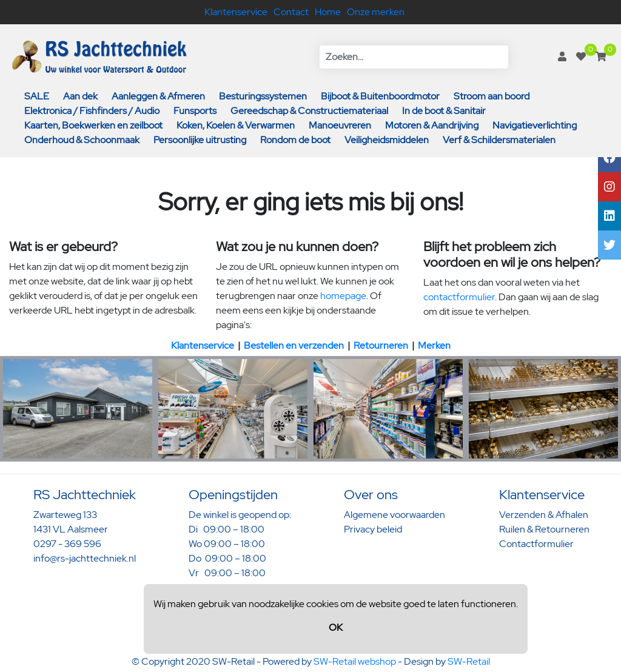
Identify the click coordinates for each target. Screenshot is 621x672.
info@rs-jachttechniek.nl (85, 558)
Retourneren (381, 345)
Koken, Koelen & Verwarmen (236, 125)
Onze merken (376, 12)
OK (336, 627)
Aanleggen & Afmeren (158, 96)
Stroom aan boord (492, 96)
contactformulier (459, 297)
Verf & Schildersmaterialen (499, 140)
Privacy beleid (373, 529)
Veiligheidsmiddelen (387, 140)
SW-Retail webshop (355, 661)
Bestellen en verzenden (294, 345)
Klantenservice (236, 12)
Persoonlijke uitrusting (200, 140)
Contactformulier (536, 544)
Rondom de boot (295, 140)
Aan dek (80, 96)
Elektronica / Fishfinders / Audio (92, 111)
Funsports (195, 111)
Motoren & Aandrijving (432, 125)
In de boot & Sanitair (444, 111)
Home (328, 12)
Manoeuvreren (340, 125)
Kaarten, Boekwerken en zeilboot (93, 125)
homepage (343, 296)
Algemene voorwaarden (394, 515)
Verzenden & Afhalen (544, 515)
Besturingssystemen (263, 96)
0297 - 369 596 (67, 544)
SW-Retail (469, 661)
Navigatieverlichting (535, 125)
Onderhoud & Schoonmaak (82, 140)
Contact (291, 12)
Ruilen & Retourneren (544, 529)
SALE (37, 96)
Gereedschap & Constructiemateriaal (309, 111)
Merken (434, 345)
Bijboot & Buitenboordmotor (380, 96)
